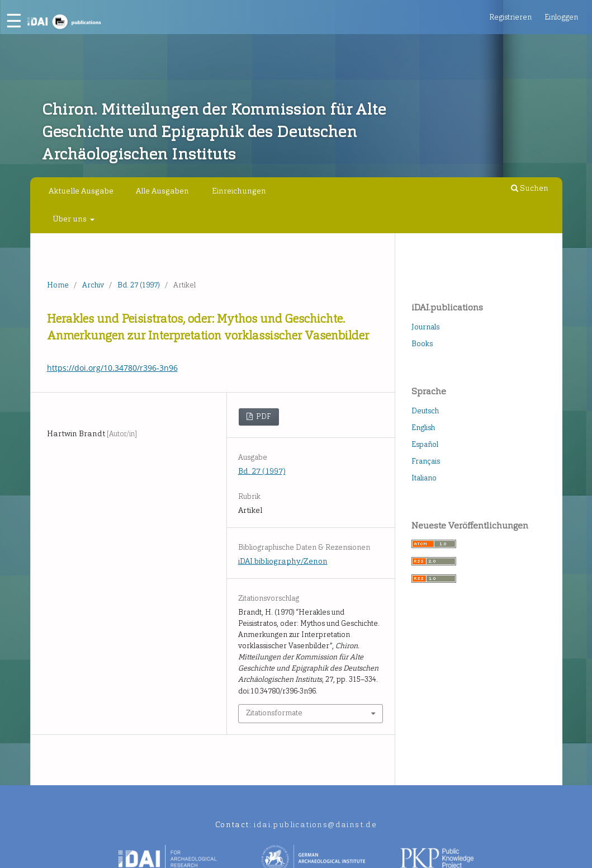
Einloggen (561, 17)
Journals (425, 327)
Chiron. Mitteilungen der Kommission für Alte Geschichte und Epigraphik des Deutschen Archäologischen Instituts (214, 132)
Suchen (530, 188)
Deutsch (425, 411)
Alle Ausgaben (162, 191)
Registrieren (510, 17)
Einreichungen (239, 191)
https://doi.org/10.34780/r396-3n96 (112, 368)
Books (422, 344)
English (423, 428)
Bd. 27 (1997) (139, 285)
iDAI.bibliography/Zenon (283, 561)
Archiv (93, 285)
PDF (263, 416)
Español (425, 444)
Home (58, 285)
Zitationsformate (274, 713)
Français (426, 461)
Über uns (70, 219)
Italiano (424, 478)
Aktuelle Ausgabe (81, 191)
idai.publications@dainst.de (315, 825)
